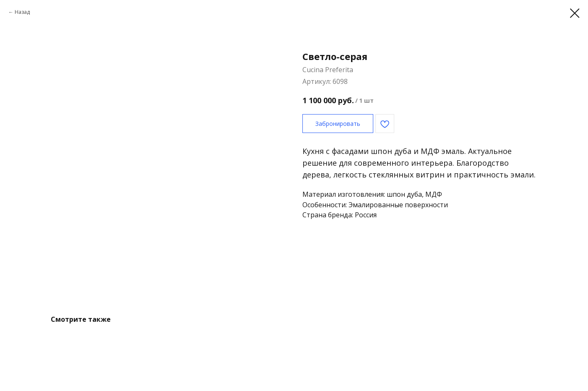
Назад (22, 12)
